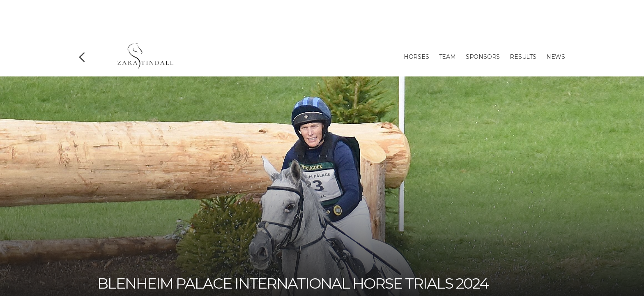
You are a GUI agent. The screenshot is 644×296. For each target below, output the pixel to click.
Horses (416, 57)
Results (523, 57)
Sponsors (483, 57)
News (556, 57)
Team (447, 57)
